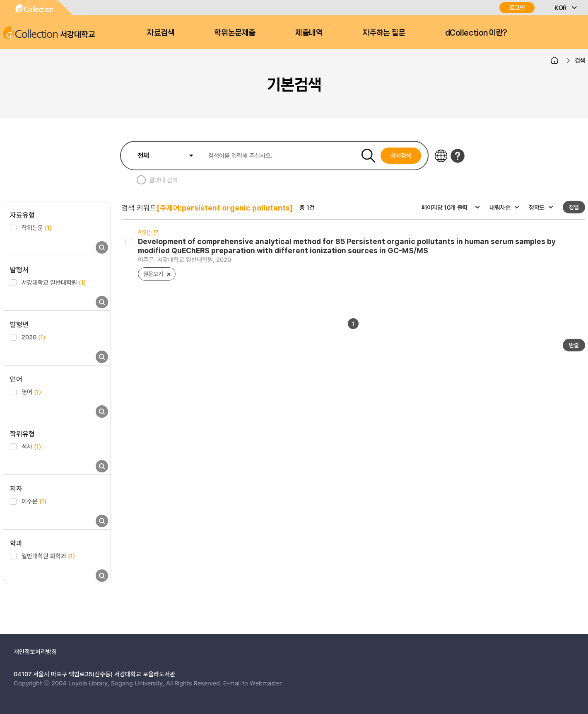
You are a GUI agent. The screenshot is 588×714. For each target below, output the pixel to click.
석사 (31, 446)
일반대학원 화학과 (48, 556)
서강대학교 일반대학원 (54, 282)
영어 (31, 392)
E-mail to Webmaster (252, 683)
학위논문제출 (235, 33)
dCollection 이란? (476, 33)
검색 (580, 60)
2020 (33, 337)
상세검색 (401, 155)
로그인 (517, 8)
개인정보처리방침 (35, 651)
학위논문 (37, 228)
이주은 (34, 501)
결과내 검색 (163, 180)
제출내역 (309, 33)
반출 (574, 345)
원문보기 (153, 274)
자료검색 (161, 33)
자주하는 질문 (384, 33)
